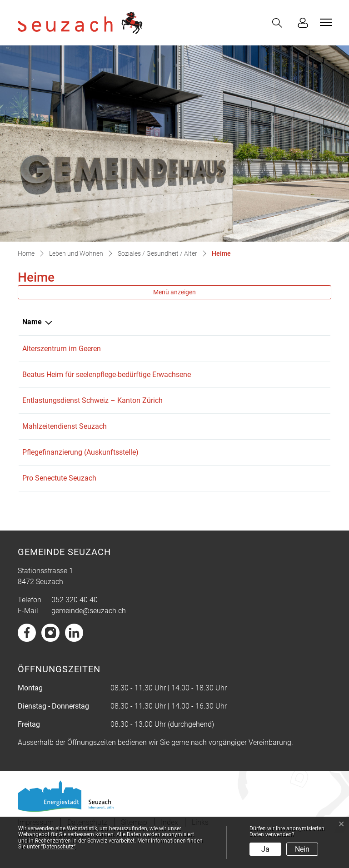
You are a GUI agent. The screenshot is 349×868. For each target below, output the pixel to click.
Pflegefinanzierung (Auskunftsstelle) (80, 463)
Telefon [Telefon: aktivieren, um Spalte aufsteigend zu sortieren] (197, 322)
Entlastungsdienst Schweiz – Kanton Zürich (92, 411)
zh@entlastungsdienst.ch (278, 411)
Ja (265, 849)
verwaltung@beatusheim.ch (282, 374)
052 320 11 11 (207, 349)
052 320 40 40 (75, 611)
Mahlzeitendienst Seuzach (65, 437)
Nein (302, 849)
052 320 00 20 (207, 374)
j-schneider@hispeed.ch (275, 489)
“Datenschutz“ (58, 847)
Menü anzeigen (174, 292)
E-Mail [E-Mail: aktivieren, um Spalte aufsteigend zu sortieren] (248, 322)
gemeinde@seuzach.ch (89, 622)
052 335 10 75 (207, 489)
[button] (279, 23)
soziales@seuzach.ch (272, 463)
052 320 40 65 (207, 437)
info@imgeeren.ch (267, 349)
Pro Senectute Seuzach (59, 489)
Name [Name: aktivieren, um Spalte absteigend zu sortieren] (32, 322)
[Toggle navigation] (324, 22)
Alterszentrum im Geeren (62, 349)
